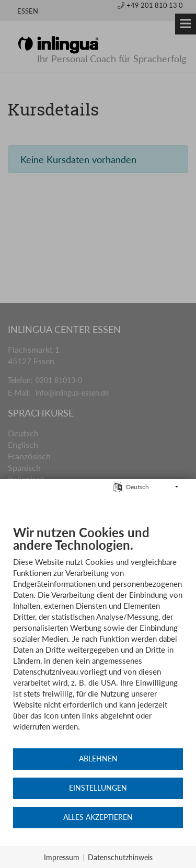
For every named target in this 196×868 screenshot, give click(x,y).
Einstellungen (98, 788)
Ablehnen (98, 759)
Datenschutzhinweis (120, 857)
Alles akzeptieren (98, 817)
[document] (98, 636)
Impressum (62, 857)
